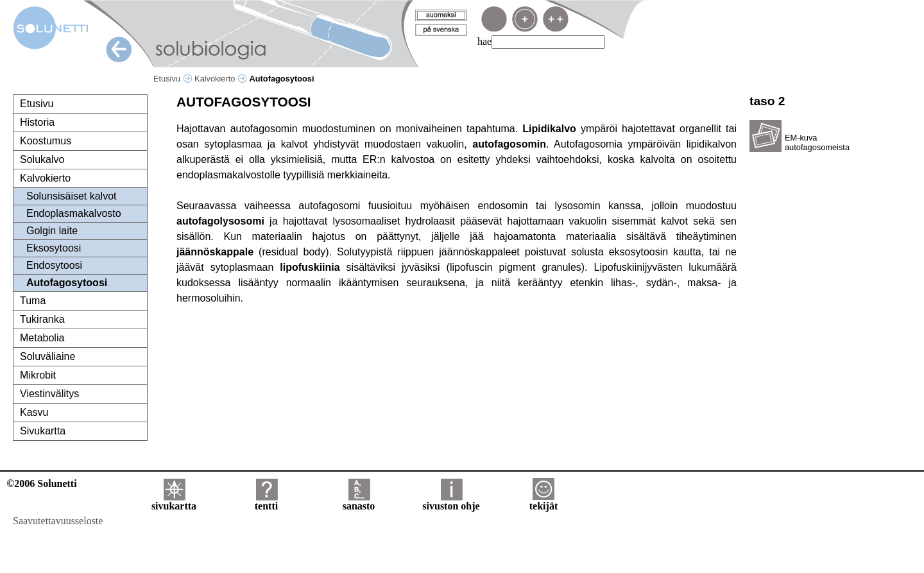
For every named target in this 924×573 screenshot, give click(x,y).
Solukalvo (42, 159)
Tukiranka (42, 319)
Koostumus (46, 141)
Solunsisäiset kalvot (72, 196)
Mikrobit (38, 375)
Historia (37, 122)
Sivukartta (43, 431)
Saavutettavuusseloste (58, 521)
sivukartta (174, 501)
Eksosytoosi (54, 248)
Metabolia (42, 338)
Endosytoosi (54, 265)
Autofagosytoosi (67, 283)
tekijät (543, 501)
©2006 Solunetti (41, 483)
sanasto (359, 501)
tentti (266, 501)
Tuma (33, 301)
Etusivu (173, 79)
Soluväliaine (47, 356)
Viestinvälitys (49, 394)
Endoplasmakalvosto (74, 213)
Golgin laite (52, 231)
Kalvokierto (221, 79)
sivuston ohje (451, 501)
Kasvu (34, 412)
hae (484, 41)
